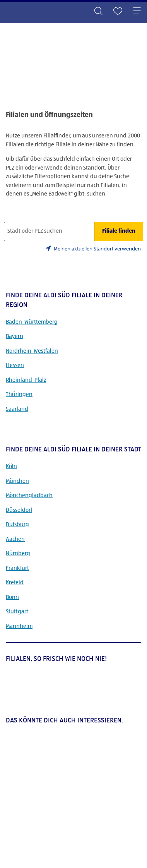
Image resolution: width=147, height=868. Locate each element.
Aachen (15, 539)
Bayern (15, 336)
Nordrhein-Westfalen (32, 351)
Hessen (15, 365)
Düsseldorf (19, 510)
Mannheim (19, 626)
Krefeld (15, 582)
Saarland (17, 409)
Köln (11, 466)
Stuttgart (17, 612)
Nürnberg (18, 553)
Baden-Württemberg (32, 322)
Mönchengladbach (29, 495)
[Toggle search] (98, 12)
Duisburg (17, 524)
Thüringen (19, 394)
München (17, 481)
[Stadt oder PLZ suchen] (49, 232)
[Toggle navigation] (137, 12)
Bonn (12, 597)
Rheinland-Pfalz (26, 380)
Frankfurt (17, 568)
